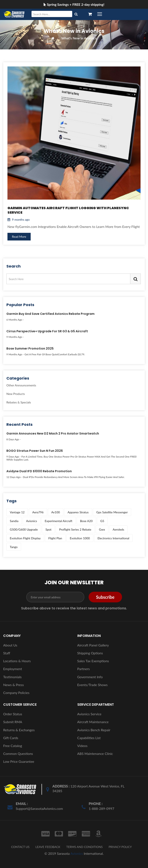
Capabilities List (89, 738)
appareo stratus (78, 512)
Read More (19, 237)
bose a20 (86, 521)
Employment (13, 669)
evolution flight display (25, 538)
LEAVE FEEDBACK (48, 847)
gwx (102, 529)
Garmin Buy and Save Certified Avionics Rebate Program (50, 314)
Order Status (13, 714)
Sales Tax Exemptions (93, 661)
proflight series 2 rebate (75, 529)
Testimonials (12, 677)
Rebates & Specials (19, 402)
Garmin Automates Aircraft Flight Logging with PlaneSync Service (68, 210)
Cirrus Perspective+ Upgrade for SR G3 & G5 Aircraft (47, 331)
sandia (14, 521)
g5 (102, 521)
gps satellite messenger (112, 512)
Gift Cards (11, 738)
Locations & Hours (17, 661)
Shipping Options (90, 653)
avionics (32, 521)
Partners (84, 669)
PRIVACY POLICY (120, 847)
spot (48, 529)
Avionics (77, 853)
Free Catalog (13, 746)
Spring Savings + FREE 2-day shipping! (74, 4)
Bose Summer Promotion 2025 (30, 349)
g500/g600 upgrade (24, 529)
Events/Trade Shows (93, 685)
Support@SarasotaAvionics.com (39, 808)
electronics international (113, 538)
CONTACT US (20, 847)
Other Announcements (21, 385)
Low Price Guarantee (19, 761)
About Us (10, 645)
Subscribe (105, 597)
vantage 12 (17, 512)
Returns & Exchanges (19, 730)
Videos (82, 746)
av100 (56, 512)
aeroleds (118, 529)
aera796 (38, 512)
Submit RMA (13, 722)
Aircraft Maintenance (93, 722)
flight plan (55, 538)
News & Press (14, 685)
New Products (16, 394)
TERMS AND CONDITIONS (84, 847)
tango (14, 547)
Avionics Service (89, 714)
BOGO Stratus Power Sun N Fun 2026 (35, 451)
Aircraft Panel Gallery (93, 645)
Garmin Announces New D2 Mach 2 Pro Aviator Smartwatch (53, 434)
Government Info (90, 677)
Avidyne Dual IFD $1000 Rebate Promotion (39, 471)
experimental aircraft (59, 521)
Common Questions (18, 754)
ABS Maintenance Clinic (95, 754)
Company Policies (16, 693)
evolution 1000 (80, 538)
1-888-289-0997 (102, 808)
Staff (7, 653)
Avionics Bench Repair (94, 730)
